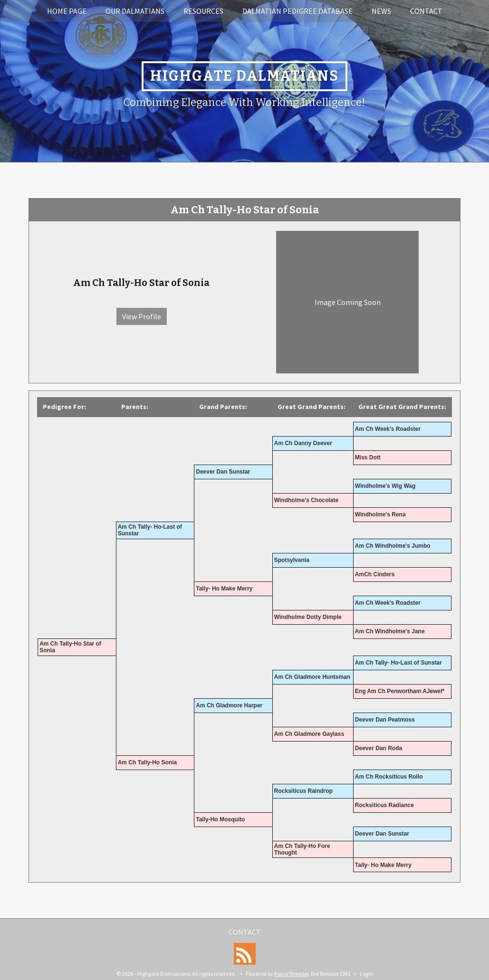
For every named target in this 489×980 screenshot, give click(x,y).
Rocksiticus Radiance (384, 805)
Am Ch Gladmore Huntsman (312, 677)
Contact (426, 11)
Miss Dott (368, 457)
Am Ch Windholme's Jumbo (393, 546)
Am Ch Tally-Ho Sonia (147, 762)
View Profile (142, 316)
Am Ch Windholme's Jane (390, 631)
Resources (203, 11)
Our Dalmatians (135, 11)
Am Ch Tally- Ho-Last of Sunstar (398, 663)
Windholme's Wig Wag (385, 486)
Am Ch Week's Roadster (388, 429)
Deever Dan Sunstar (223, 472)
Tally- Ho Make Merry (224, 589)
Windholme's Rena (380, 514)
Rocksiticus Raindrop (303, 791)
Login (366, 974)
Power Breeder (291, 974)
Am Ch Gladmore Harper (229, 705)
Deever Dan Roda (379, 748)
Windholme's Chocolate (306, 500)
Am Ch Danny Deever (303, 443)
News (381, 11)
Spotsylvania (292, 560)
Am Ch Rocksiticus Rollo (389, 777)
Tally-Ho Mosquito (220, 819)
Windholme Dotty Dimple (308, 617)
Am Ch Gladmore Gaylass (309, 734)
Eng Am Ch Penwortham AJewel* (400, 691)
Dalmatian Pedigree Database (297, 11)
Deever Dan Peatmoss (385, 720)
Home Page (67, 11)
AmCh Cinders (375, 574)
